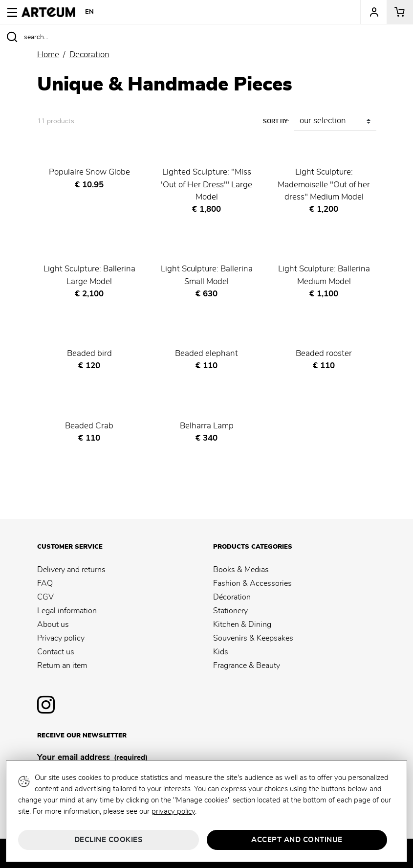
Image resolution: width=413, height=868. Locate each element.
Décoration (232, 597)
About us (53, 624)
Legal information (67, 611)
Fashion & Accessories (252, 583)
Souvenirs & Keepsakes (253, 638)
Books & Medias (241, 570)
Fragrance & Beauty (247, 666)
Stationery (230, 611)
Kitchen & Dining (242, 624)
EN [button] (90, 12)
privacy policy (173, 812)
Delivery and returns (71, 570)
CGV (45, 597)
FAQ (45, 583)
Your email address (92, 758)
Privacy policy (61, 638)
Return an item (62, 666)
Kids (221, 652)
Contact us (56, 652)
